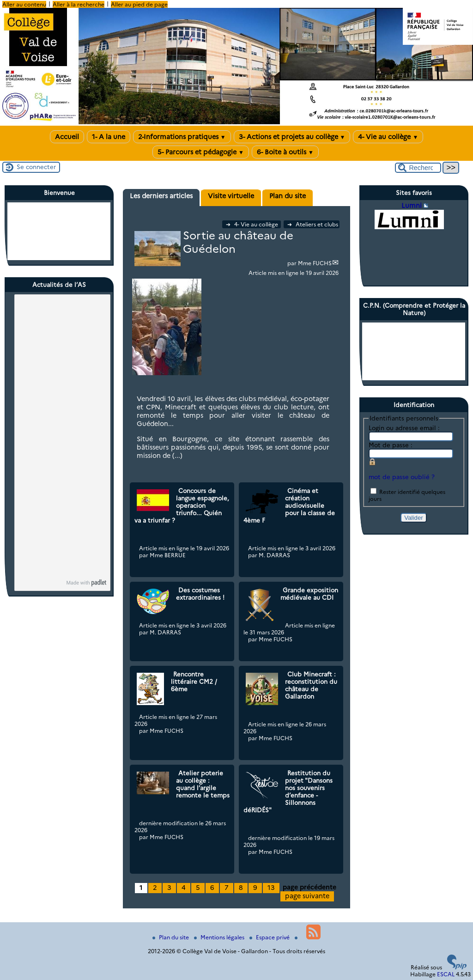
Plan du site (171, 937)
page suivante (307, 896)
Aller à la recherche (79, 4)
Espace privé (270, 937)
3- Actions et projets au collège (292, 137)
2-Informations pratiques (182, 137)
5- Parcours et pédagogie (201, 152)
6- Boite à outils (285, 152)
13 (271, 888)
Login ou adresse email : (404, 428)
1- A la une (109, 137)
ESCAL (446, 974)
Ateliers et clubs (313, 224)
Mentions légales (220, 937)
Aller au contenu (24, 4)
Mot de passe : (391, 445)
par (293, 263)
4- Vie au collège (388, 137)
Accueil (67, 137)
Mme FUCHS (315, 263)
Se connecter (36, 167)
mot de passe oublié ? (402, 477)
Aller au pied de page (139, 4)
